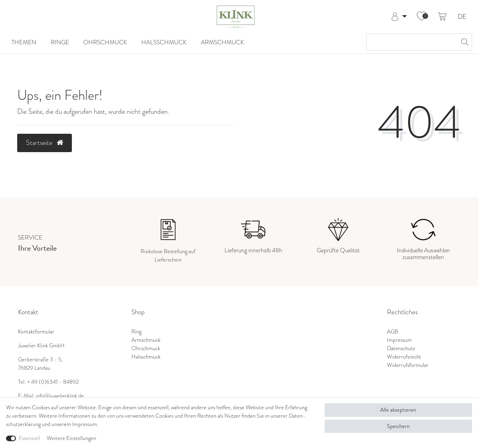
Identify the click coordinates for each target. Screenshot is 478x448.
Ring (136, 331)
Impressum (399, 340)
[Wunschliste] (422, 17)
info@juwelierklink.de (60, 396)
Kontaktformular (36, 331)
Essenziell (29, 438)
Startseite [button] (45, 143)
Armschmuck (222, 42)
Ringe (60, 42)
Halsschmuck (164, 42)
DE (462, 17)
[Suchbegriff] (411, 42)
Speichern (398, 426)
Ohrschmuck (105, 42)
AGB (393, 331)
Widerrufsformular (408, 365)
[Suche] (464, 42)
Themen (24, 42)
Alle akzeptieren (398, 410)
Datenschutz (401, 348)
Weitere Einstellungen (71, 438)
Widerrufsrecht (404, 357)
